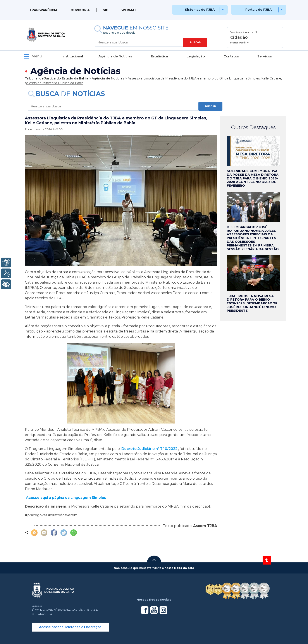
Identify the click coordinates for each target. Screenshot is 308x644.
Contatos (231, 56)
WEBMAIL (129, 10)
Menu (37, 56)
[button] (154, 560)
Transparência (43, 10)
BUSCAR (195, 42)
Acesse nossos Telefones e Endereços (70, 627)
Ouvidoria (80, 10)
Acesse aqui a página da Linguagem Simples (66, 498)
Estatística (159, 56)
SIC (106, 10)
